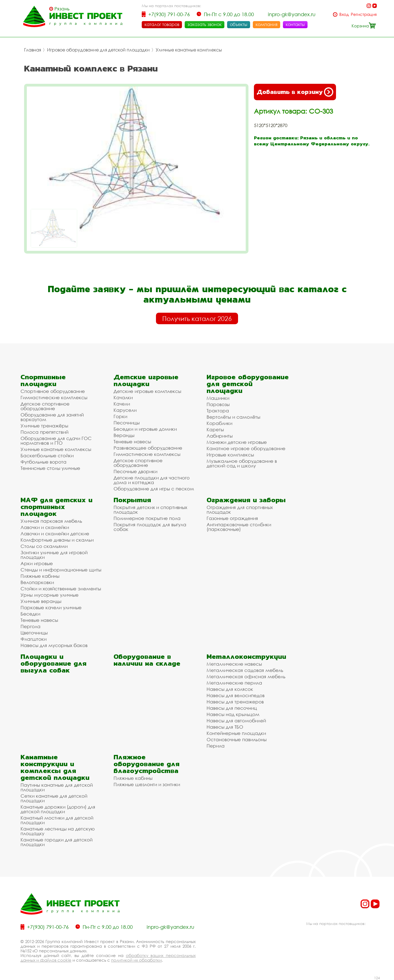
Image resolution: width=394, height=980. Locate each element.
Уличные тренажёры (44, 426)
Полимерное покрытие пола (147, 518)
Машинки (218, 398)
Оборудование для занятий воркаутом (52, 417)
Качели (122, 404)
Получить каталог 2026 (197, 318)
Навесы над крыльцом (233, 714)
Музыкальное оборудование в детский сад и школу (242, 463)
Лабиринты (220, 436)
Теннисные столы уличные (50, 468)
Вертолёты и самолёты (233, 417)
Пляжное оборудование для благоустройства (147, 764)
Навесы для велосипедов (236, 695)
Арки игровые (37, 563)
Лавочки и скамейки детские (55, 534)
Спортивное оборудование (53, 391)
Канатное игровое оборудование (246, 448)
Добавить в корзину (295, 92)
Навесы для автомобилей (236, 721)
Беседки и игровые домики (145, 429)
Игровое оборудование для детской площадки (98, 50)
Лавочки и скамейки (45, 527)
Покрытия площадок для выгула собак (150, 527)
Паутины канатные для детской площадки (57, 787)
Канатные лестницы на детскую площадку (58, 831)
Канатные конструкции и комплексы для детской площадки (55, 767)
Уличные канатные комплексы (189, 50)
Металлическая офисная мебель (246, 676)
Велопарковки (37, 582)
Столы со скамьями (44, 546)
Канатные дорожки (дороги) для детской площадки (58, 809)
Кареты (215, 429)
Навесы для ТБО (225, 727)
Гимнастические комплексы (54, 397)
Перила (216, 746)
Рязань (62, 9)
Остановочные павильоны (237, 739)
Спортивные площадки (43, 380)
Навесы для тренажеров (235, 702)
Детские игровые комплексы (147, 391)
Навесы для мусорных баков (54, 645)
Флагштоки (34, 639)
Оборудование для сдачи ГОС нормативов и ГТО (56, 441)
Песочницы (127, 423)
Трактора (218, 411)
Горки (120, 416)
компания (266, 24)
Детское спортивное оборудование (45, 406)
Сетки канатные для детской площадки (54, 798)
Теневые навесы (132, 442)
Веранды (124, 435)
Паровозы (218, 404)
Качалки (123, 397)
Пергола (31, 626)
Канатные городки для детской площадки (57, 842)
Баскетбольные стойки (47, 455)
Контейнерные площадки (236, 733)
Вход (344, 14)
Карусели (125, 410)
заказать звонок (205, 24)
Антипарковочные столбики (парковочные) (239, 527)
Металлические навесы (234, 664)
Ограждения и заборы (246, 500)
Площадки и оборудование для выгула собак (53, 663)
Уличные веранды (41, 601)
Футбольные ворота (44, 462)
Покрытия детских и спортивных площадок (150, 510)
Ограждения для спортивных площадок (240, 510)
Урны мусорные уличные (50, 595)
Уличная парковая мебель (51, 521)
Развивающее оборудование (148, 448)
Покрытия (132, 500)
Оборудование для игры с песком (154, 489)
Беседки (30, 614)
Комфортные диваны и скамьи (57, 540)
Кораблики (219, 423)
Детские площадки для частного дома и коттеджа (152, 480)
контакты (295, 24)
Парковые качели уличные (51, 607)
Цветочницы (34, 633)
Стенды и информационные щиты (61, 570)
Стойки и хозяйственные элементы (61, 589)
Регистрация (364, 14)
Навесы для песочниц (232, 708)
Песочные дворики (135, 471)
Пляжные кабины (40, 576)
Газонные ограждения (232, 518)
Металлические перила (234, 683)
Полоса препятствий (44, 432)
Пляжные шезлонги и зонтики (147, 784)
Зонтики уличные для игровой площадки (54, 555)
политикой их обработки (136, 960)
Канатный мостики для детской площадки (57, 820)
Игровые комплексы (230, 455)
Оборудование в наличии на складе (147, 660)
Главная (33, 50)
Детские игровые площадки (146, 380)
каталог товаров (162, 24)
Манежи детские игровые (237, 442)
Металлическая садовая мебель (245, 670)
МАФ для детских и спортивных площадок (57, 507)
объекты (239, 24)
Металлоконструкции (246, 656)
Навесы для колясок (230, 689)
